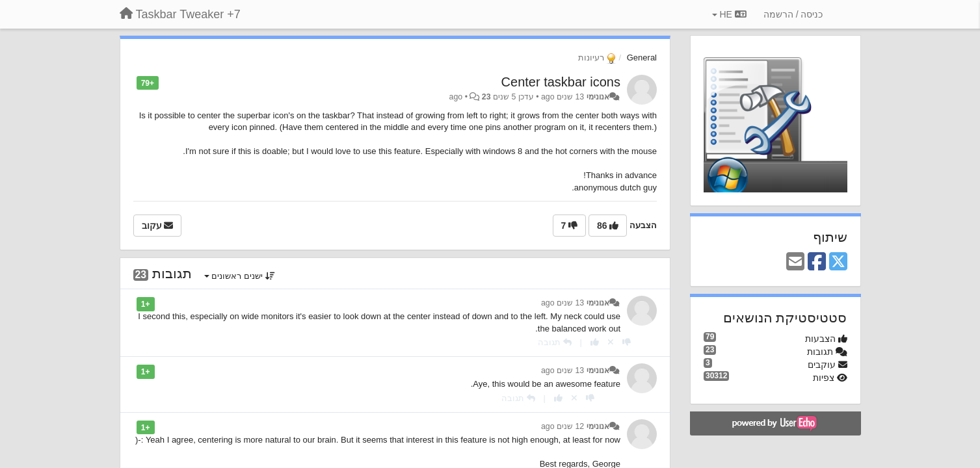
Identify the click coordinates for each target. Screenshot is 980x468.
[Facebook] (817, 262)
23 (486, 97)
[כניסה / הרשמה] (793, 14)
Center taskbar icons (561, 82)
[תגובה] (555, 342)
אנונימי (598, 97)
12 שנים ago (563, 426)
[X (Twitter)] (838, 262)
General (642, 58)
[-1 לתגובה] (627, 342)
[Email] (795, 262)
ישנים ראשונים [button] (240, 276)
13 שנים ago (563, 303)
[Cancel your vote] (611, 342)
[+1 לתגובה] (595, 342)
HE (729, 14)
